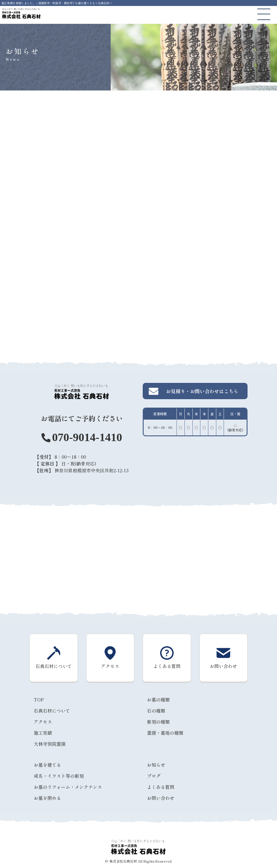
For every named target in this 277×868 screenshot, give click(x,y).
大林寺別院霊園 (50, 744)
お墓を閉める (47, 798)
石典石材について (52, 711)
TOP (39, 700)
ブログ (154, 776)
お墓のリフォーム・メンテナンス (68, 787)
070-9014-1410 (87, 437)
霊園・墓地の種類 (165, 733)
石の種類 (156, 711)
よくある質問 (161, 787)
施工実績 (43, 733)
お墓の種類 (158, 700)
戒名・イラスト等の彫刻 (59, 776)
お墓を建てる (47, 765)
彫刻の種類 (158, 722)
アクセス (43, 722)
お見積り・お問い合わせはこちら (194, 391)
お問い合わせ (161, 798)
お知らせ (156, 765)
